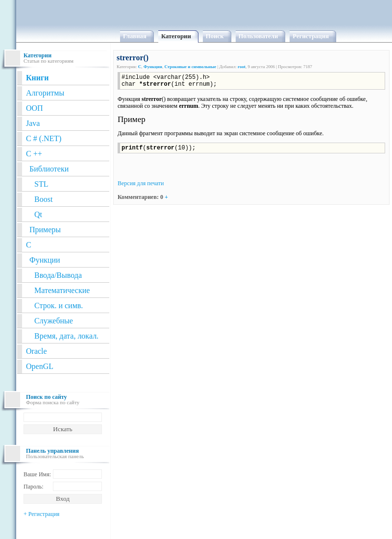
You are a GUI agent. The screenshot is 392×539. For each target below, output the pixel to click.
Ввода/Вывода (58, 275)
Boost (43, 199)
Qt (38, 214)
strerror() (133, 58)
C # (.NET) (44, 138)
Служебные (54, 321)
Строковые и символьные (190, 67)
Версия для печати (141, 183)
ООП (35, 108)
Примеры (45, 230)
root (242, 67)
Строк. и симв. (59, 306)
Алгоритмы (45, 93)
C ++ (34, 154)
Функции (45, 260)
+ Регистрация (41, 514)
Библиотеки (49, 169)
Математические (62, 290)
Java (33, 123)
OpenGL (40, 366)
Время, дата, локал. (66, 336)
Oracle (37, 351)
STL (41, 184)
